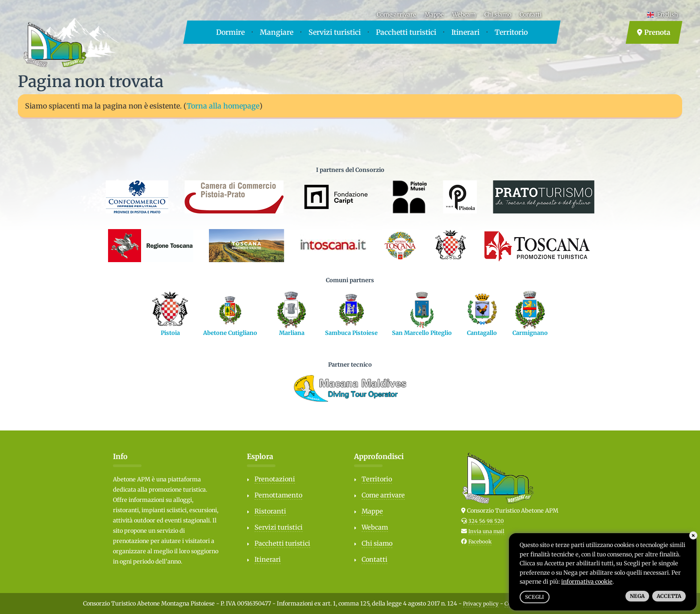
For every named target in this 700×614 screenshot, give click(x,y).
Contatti (531, 14)
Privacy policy (481, 604)
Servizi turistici (335, 32)
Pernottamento (278, 495)
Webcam (464, 14)
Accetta (669, 596)
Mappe (434, 14)
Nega (637, 596)
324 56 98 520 (486, 521)
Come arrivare (396, 14)
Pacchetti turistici (406, 32)
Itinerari (465, 32)
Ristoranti (270, 511)
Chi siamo (498, 14)
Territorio (511, 32)
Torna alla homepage (223, 106)
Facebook (480, 542)
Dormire (230, 32)
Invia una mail (486, 531)
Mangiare (277, 32)
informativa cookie (587, 581)
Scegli (535, 597)
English (662, 14)
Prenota (654, 32)
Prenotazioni (275, 479)
